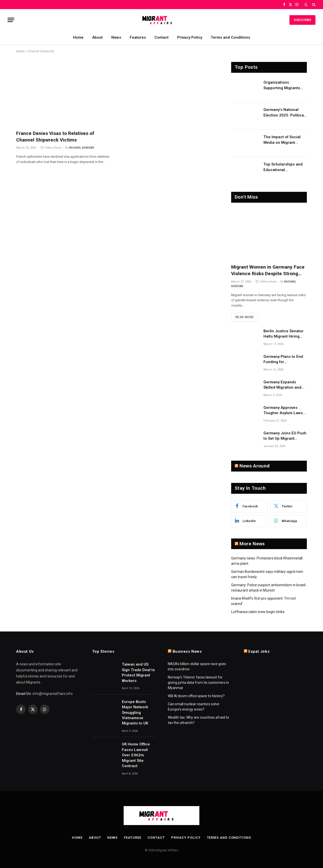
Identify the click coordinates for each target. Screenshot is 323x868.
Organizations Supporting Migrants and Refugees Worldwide (282, 85)
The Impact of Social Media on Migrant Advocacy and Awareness (282, 140)
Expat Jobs (259, 651)
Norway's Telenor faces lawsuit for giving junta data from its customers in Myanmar (198, 683)
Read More (245, 317)
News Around (254, 466)
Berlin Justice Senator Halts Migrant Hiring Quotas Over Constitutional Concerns (285, 334)
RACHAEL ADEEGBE (82, 148)
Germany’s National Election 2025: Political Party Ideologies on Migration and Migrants (284, 113)
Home (78, 37)
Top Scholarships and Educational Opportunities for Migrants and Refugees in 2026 (284, 167)
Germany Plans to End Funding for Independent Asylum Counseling (283, 360)
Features (138, 37)
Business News (187, 651)
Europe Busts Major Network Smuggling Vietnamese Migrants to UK (135, 713)
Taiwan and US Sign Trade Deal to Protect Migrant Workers (138, 672)
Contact (161, 37)
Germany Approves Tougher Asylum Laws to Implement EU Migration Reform (283, 411)
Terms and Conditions (230, 37)
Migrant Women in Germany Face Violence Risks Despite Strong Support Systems (268, 271)
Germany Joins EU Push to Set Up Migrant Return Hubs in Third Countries (285, 436)
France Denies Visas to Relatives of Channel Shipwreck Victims (55, 137)
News (116, 37)
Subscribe (302, 20)
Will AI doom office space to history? (196, 696)
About (97, 37)
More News (252, 544)
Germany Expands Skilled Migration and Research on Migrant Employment (282, 385)
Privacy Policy (190, 37)
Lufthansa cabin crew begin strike (258, 612)
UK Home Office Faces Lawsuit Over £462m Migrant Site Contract (136, 755)
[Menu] (11, 20)
